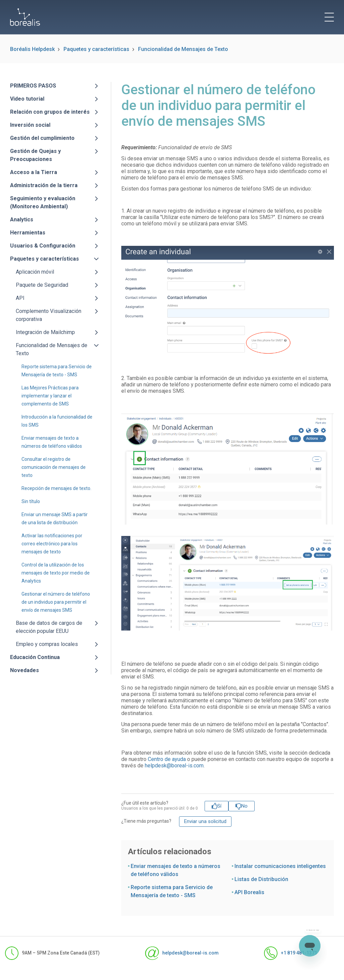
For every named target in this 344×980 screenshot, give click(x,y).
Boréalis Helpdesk (32, 49)
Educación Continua (35, 657)
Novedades (25, 670)
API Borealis (249, 892)
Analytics (22, 220)
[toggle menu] (329, 17)
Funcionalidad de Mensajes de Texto (183, 49)
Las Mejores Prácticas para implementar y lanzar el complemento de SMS (50, 396)
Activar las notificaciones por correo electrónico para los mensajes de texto (52, 544)
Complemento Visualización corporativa (49, 315)
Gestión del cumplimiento (42, 138)
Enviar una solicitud (205, 821)
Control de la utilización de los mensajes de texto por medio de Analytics (56, 573)
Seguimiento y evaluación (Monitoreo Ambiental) (43, 202)
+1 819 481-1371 (291, 953)
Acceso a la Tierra (34, 172)
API (20, 298)
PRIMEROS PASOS (33, 86)
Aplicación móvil (35, 272)
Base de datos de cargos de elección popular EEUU (49, 627)
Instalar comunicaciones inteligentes (280, 866)
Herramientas (28, 233)
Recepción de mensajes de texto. (56, 488)
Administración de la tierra (44, 185)
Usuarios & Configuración (43, 246)
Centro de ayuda (167, 759)
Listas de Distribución (261, 879)
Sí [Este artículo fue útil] (219, 806)
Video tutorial (27, 99)
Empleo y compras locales (47, 644)
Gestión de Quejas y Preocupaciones (35, 155)
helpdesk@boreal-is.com (174, 766)
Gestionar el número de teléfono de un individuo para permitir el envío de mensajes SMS (56, 602)
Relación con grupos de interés (50, 112)
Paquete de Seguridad (42, 285)
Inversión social (30, 125)
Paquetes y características (96, 49)
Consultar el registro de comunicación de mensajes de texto (54, 467)
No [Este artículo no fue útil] (244, 806)
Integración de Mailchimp (45, 332)
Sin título (31, 501)
